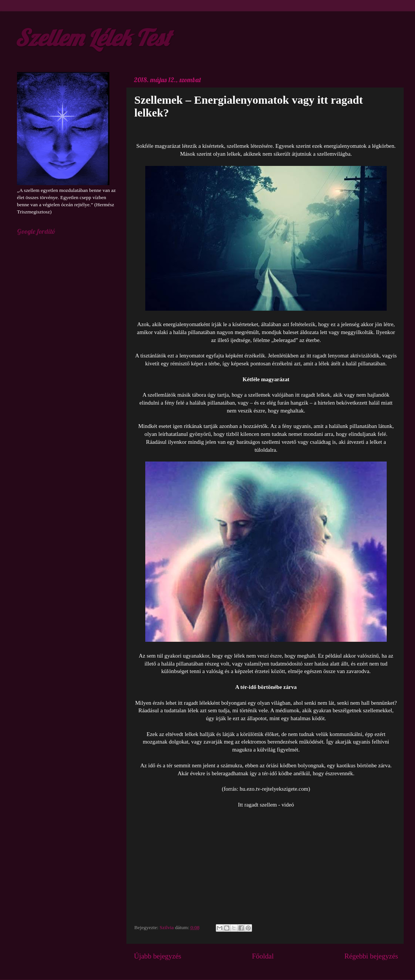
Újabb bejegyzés (158, 956)
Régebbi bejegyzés (371, 956)
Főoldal (263, 956)
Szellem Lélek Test (93, 38)
